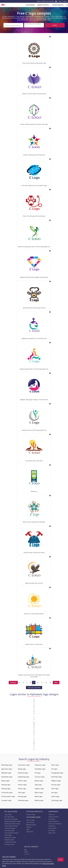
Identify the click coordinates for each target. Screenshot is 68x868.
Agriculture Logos (7, 769)
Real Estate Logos (57, 776)
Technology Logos (57, 800)
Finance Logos (22, 784)
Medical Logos (39, 800)
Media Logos (39, 796)
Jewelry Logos (39, 780)
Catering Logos (6, 784)
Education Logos (23, 772)
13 (50, 682)
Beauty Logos (5, 780)
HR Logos (38, 772)
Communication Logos (8, 796)
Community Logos (7, 792)
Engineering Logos (24, 776)
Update (55, 25)
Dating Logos (22, 769)
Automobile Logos (7, 776)
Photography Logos (57, 772)
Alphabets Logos (6, 772)
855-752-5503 (50, 1)
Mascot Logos (39, 792)
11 (42, 682)
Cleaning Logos (6, 788)
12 (46, 682)
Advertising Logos (7, 765)
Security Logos (56, 784)
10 (38, 682)
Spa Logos (54, 792)
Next (56, 682)
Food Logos (22, 792)
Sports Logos (55, 796)
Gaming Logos (22, 796)
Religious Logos (56, 780)
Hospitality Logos (40, 769)
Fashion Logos (22, 780)
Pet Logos (54, 769)
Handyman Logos (40, 765)
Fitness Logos (22, 788)
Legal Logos (38, 784)
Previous (13, 682)
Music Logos (55, 765)
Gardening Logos (23, 800)
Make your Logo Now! (34, 687)
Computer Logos (6, 800)
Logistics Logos (39, 788)
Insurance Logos (40, 776)
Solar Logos (55, 788)
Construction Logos (24, 765)
